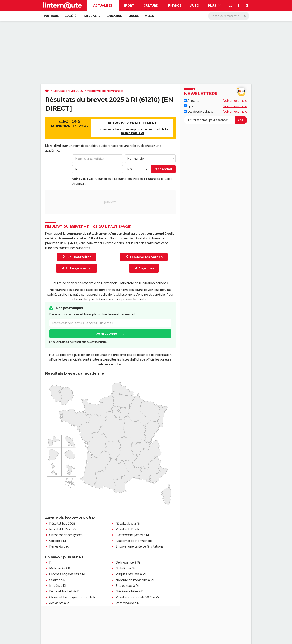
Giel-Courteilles (100, 179)
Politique (51, 16)
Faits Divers (91, 16)
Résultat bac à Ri (128, 524)
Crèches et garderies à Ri (67, 574)
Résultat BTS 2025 (63, 529)
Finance (175, 5)
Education (114, 16)
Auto (195, 5)
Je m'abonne (107, 334)
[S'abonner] (216, 120)
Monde (134, 16)
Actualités (103, 5)
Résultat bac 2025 (62, 524)
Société (71, 16)
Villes (149, 16)
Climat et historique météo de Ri (73, 597)
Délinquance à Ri (128, 562)
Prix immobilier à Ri (130, 591)
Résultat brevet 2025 (68, 91)
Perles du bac (59, 546)
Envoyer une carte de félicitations (139, 546)
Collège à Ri (58, 541)
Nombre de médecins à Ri (135, 580)
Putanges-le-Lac (158, 179)
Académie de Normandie (105, 91)
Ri (51, 562)
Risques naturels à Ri (131, 574)
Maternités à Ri (60, 568)
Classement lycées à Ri (132, 535)
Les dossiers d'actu (199, 112)
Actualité (192, 101)
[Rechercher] (229, 16)
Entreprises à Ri (127, 586)
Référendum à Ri (128, 603)
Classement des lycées (66, 535)
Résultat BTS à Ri (128, 529)
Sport (129, 5)
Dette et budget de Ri (65, 591)
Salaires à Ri (58, 580)
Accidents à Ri (59, 603)
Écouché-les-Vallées (128, 179)
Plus (215, 5)
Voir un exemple (235, 101)
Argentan (79, 184)
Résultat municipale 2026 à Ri (137, 597)
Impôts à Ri (58, 586)
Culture (151, 5)
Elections (69, 124)
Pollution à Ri (125, 568)
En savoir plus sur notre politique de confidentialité (78, 342)
